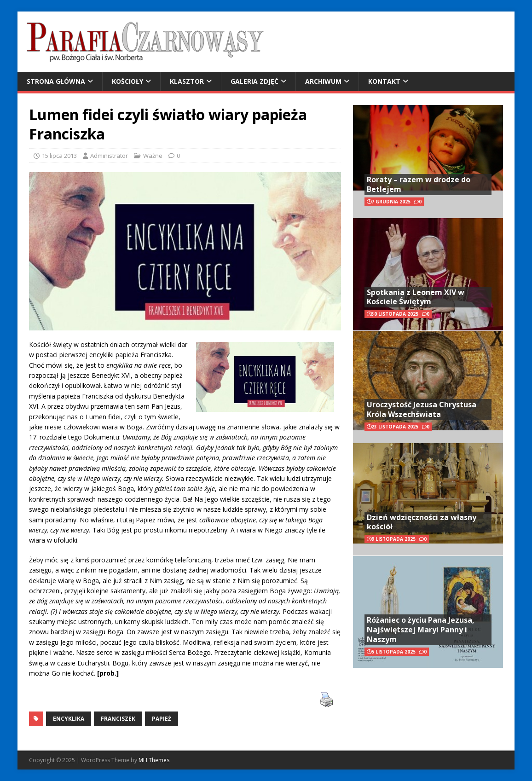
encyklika (69, 719)
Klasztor (187, 81)
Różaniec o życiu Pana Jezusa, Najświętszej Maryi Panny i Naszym (421, 630)
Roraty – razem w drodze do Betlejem (419, 184)
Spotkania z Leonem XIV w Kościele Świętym (416, 297)
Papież (162, 719)
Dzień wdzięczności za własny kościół (422, 522)
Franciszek (118, 719)
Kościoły (127, 81)
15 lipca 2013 (59, 156)
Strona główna (56, 81)
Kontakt (384, 81)
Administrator (109, 156)
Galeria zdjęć (254, 81)
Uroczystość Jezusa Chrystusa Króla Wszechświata (422, 409)
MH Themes (154, 760)
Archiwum (323, 81)
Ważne (153, 156)
